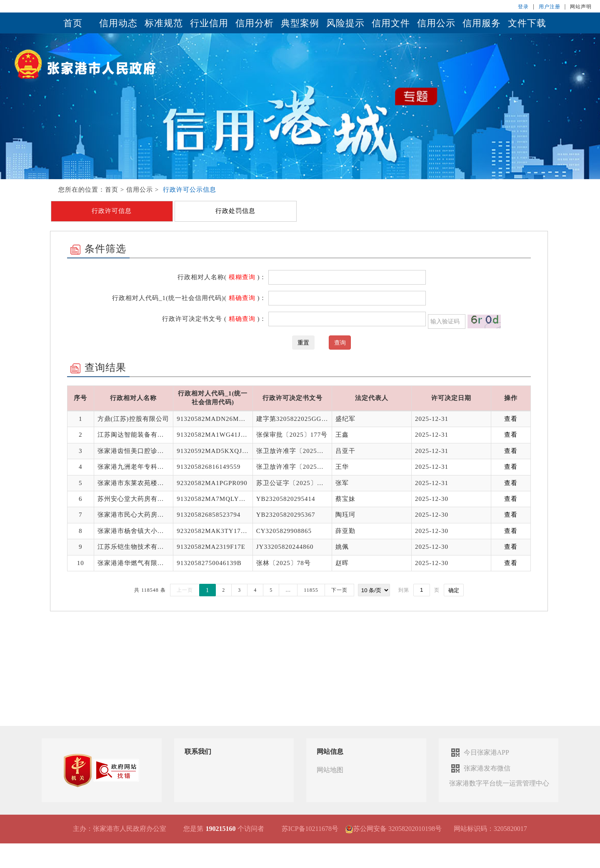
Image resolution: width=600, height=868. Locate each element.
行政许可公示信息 (190, 190)
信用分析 (255, 23)
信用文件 (391, 23)
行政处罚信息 (235, 211)
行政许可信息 (112, 211)
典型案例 (300, 23)
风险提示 (345, 23)
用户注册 (550, 7)
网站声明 (581, 7)
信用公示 (436, 23)
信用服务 (482, 23)
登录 (523, 7)
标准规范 (164, 23)
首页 (73, 23)
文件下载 (527, 23)
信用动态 (118, 23)
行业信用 (209, 23)
